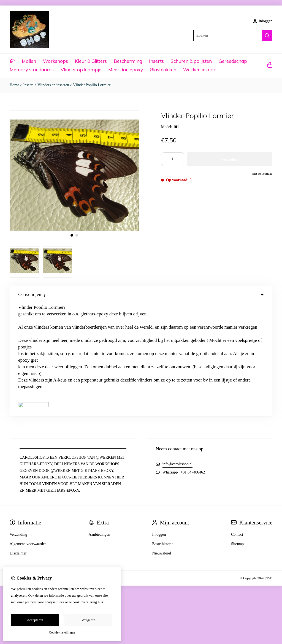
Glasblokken (163, 70)
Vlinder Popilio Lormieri (92, 85)
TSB (269, 465)
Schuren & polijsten (191, 61)
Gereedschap (233, 61)
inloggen (263, 21)
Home (14, 85)
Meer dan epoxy (126, 70)
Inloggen (159, 421)
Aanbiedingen (100, 421)
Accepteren (35, 620)
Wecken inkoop (200, 70)
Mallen (29, 61)
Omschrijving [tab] (141, 294)
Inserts (156, 61)
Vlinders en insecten (53, 85)
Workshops (55, 61)
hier (101, 602)
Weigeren (88, 620)
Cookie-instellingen (62, 632)
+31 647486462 (192, 359)
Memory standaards (32, 70)
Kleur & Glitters (91, 61)
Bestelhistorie (163, 430)
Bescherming (128, 61)
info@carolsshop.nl (178, 351)
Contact (237, 421)
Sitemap (237, 430)
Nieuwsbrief (162, 440)
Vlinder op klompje (81, 70)
